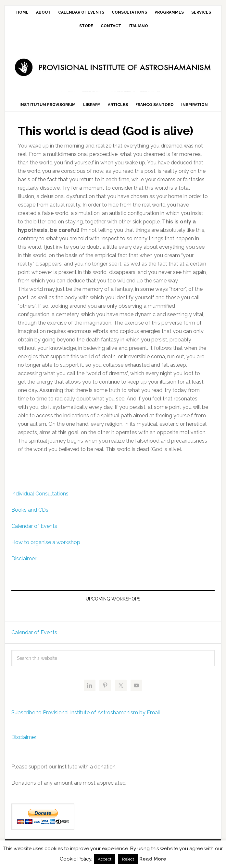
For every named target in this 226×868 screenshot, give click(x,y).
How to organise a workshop (46, 542)
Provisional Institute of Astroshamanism (113, 43)
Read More (153, 859)
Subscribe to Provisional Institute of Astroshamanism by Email (86, 713)
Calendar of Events (34, 526)
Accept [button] (105, 859)
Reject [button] (128, 859)
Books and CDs (30, 510)
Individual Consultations (40, 494)
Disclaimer (24, 559)
